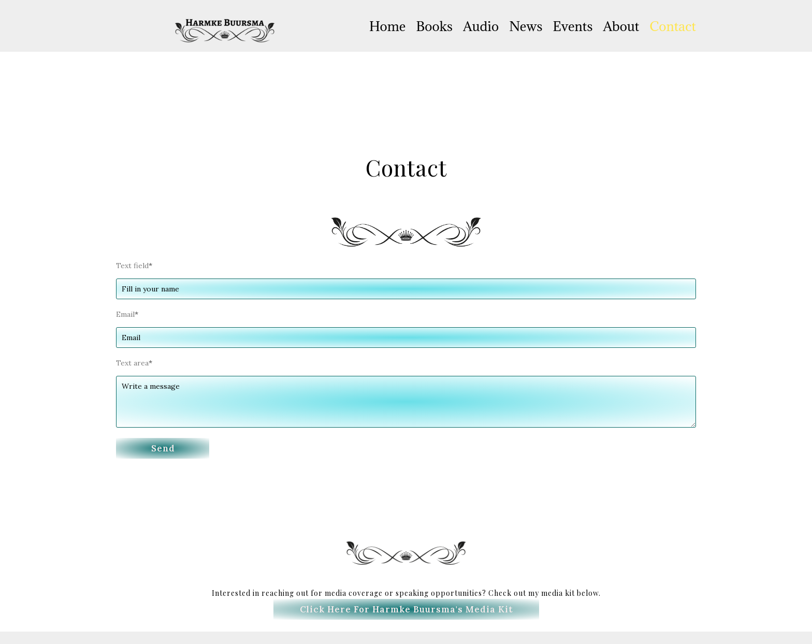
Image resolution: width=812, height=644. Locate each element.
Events (573, 26)
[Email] (406, 338)
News (526, 26)
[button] (163, 448)
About (621, 26)
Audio (481, 26)
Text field (134, 266)
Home (387, 26)
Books (434, 26)
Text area (134, 363)
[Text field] (406, 289)
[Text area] (406, 402)
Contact (673, 26)
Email (127, 314)
